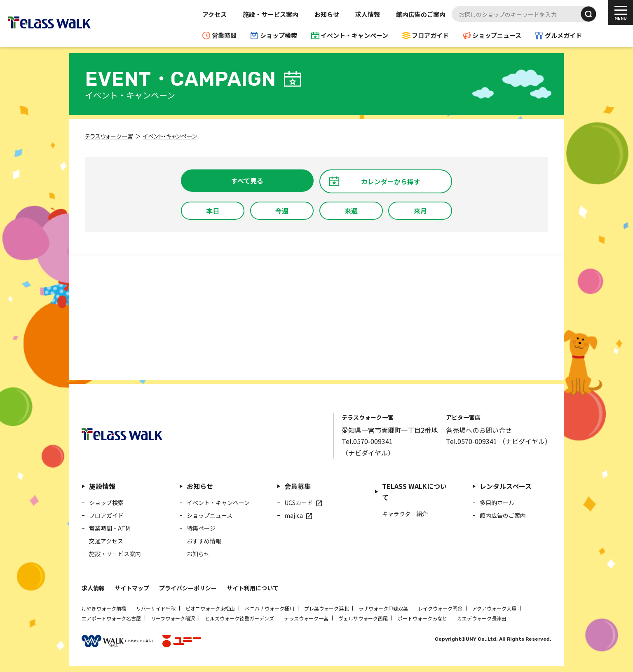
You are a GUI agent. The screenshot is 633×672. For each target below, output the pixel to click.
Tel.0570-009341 (367, 441)
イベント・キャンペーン (354, 35)
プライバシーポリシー (188, 588)
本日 (213, 211)
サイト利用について (253, 588)
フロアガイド (430, 35)
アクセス (215, 14)
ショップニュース (497, 35)
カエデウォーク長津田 (482, 618)
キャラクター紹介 (405, 514)
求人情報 (368, 14)
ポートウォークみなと (422, 618)
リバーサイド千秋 (156, 608)
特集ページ (201, 528)
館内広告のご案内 (421, 14)
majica (294, 515)
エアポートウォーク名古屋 (111, 618)
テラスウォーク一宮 (306, 618)
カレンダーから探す (391, 181)
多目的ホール (497, 503)
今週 (282, 211)
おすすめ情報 (204, 541)
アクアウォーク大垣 (494, 608)
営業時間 (224, 35)
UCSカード (299, 503)
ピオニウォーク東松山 (210, 608)
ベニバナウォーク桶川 (270, 608)
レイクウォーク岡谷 (440, 608)
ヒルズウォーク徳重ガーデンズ (239, 618)
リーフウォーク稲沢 (173, 618)
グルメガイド (563, 35)
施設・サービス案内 (271, 14)
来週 (351, 211)
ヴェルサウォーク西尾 (363, 618)
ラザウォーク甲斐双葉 (383, 608)
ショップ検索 (279, 35)
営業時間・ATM (109, 528)
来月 (420, 211)
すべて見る (247, 181)
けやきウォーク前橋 (104, 608)
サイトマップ (132, 588)
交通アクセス (106, 541)
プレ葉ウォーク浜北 (326, 608)
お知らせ (327, 14)
